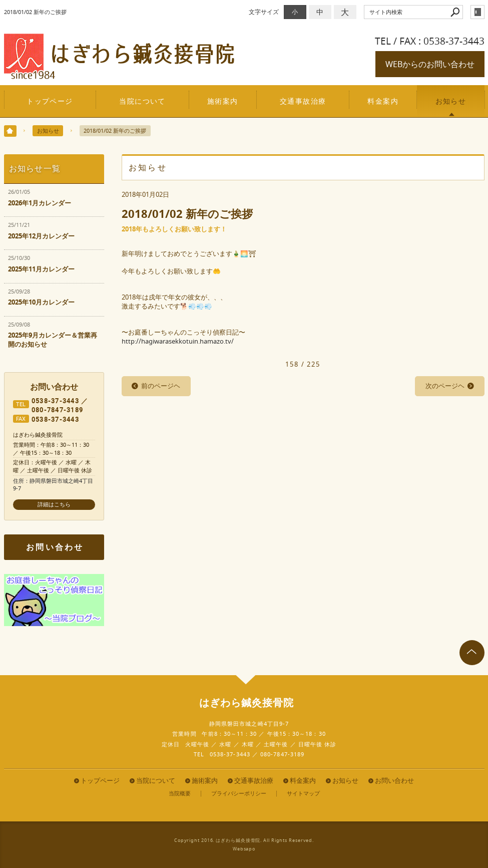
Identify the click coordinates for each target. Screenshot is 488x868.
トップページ (50, 101)
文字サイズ (264, 12)
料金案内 (383, 101)
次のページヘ (445, 386)
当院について (142, 101)
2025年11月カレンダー (41, 269)
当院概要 (180, 794)
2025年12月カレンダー (41, 236)
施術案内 (223, 101)
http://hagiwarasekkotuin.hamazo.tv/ (178, 341)
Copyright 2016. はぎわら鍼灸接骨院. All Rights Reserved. (244, 840)
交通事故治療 (303, 101)
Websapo (244, 849)
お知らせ (451, 101)
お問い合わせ (55, 547)
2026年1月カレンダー (40, 203)
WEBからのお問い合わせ (430, 64)
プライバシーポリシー (239, 794)
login (477, 12)
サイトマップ (303, 794)
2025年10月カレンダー (41, 302)
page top (472, 653)
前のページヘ (161, 386)
